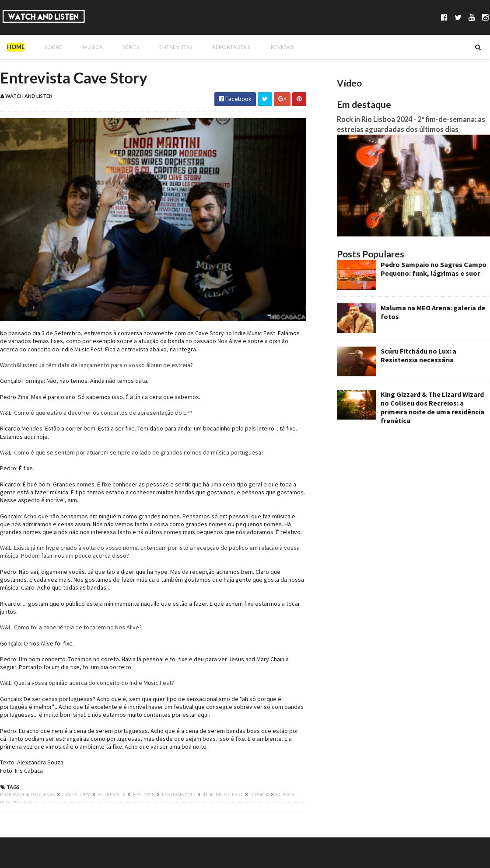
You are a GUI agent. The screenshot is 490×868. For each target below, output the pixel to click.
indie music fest (223, 794)
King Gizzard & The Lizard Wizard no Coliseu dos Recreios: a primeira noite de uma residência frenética (432, 407)
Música (83, 47)
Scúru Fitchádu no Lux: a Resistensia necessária (418, 355)
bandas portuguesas (28, 794)
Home (16, 47)
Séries (118, 47)
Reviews (262, 47)
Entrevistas (161, 47)
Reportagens (215, 47)
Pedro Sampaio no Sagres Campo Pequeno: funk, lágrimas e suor (434, 269)
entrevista (112, 794)
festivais (144, 794)
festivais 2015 (179, 794)
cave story (77, 794)
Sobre (48, 47)
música (260, 794)
